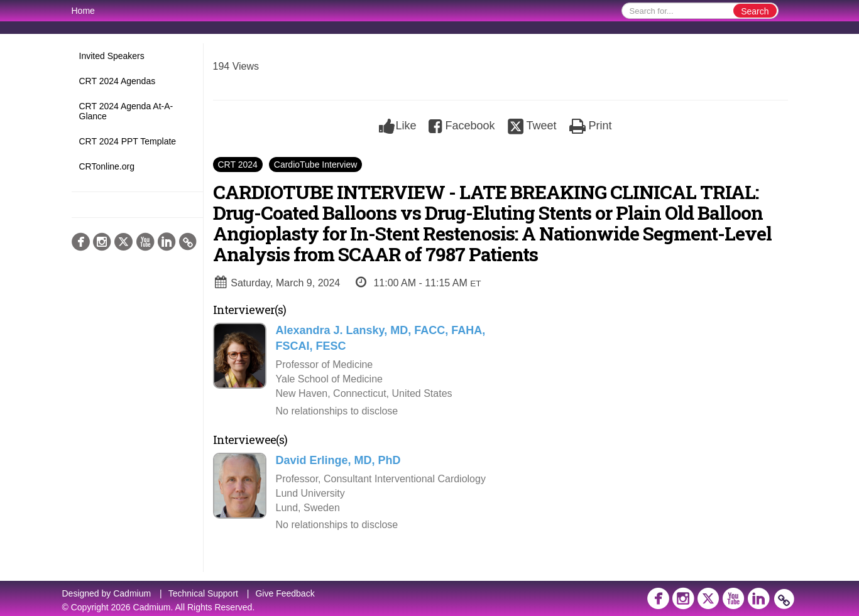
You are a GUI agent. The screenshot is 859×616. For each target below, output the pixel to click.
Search (755, 11)
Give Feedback (285, 593)
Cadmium (132, 593)
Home (83, 11)
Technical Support (203, 593)
